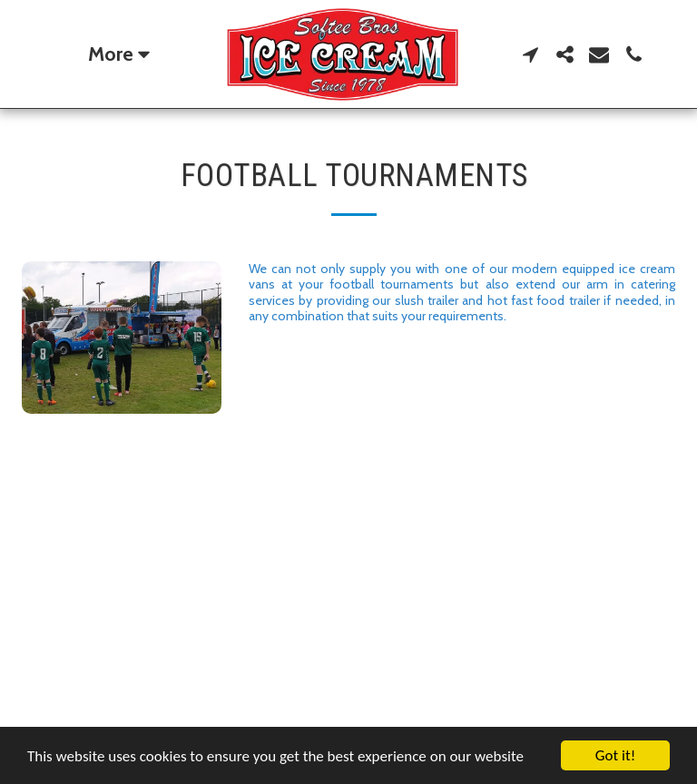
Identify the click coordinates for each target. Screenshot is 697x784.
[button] (530, 54)
